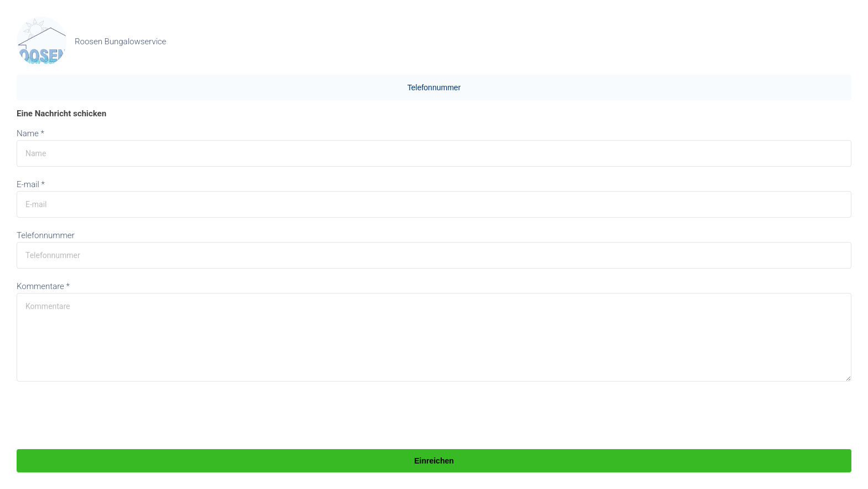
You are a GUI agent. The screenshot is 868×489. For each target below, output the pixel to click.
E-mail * (31, 184)
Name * (30, 133)
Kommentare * (43, 286)
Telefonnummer (434, 87)
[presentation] (101, 416)
